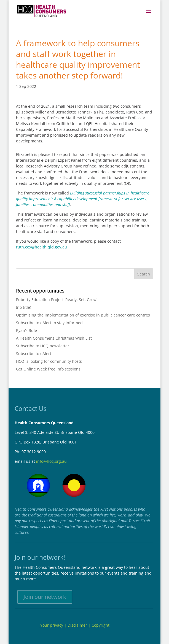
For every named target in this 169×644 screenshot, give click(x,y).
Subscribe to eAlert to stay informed (49, 323)
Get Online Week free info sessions (48, 369)
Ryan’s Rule (26, 330)
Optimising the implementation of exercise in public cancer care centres (83, 315)
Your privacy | (53, 625)
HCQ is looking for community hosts (49, 361)
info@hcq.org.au (51, 461)
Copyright (100, 625)
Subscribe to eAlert (34, 354)
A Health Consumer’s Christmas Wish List (54, 338)
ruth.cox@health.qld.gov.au (41, 247)
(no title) (24, 307)
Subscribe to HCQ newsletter (43, 346)
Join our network (45, 597)
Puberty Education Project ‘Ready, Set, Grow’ (57, 300)
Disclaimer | (80, 625)
